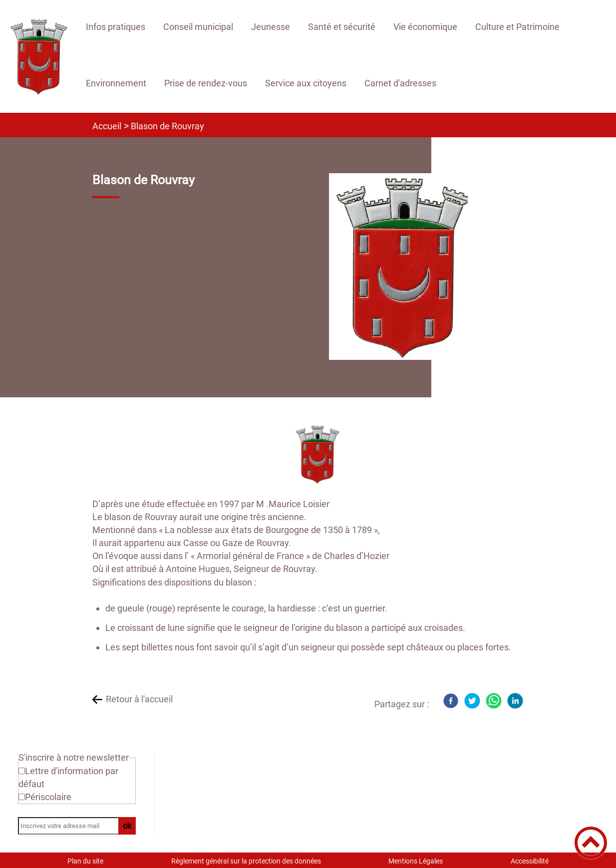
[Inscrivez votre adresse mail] (72, 826)
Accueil (107, 126)
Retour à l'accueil (139, 699)
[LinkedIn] (515, 701)
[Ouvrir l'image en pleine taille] (403, 267)
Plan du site (85, 861)
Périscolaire (48, 797)
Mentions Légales (416, 861)
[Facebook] (451, 701)
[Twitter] (472, 701)
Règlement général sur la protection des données (246, 861)
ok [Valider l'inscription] (127, 826)
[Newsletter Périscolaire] (22, 797)
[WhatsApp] (494, 701)
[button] (591, 843)
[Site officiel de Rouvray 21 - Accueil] (38, 56)
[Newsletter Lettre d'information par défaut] (22, 771)
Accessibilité (530, 861)
